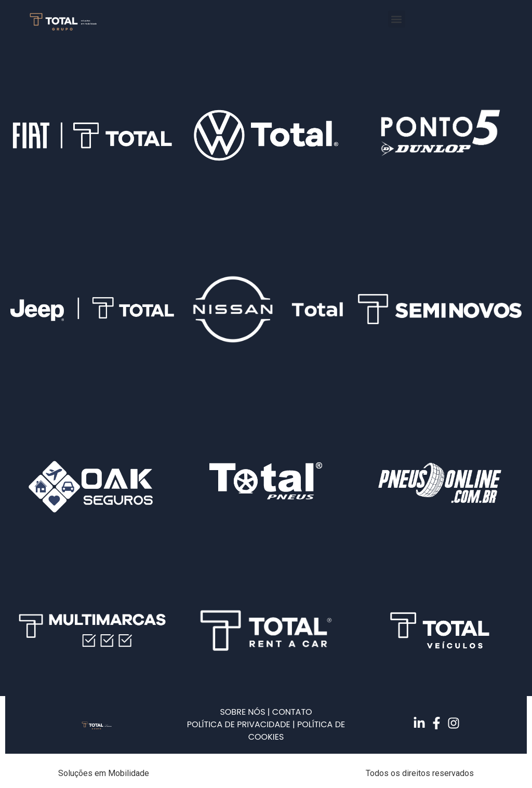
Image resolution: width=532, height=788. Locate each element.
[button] (397, 19)
